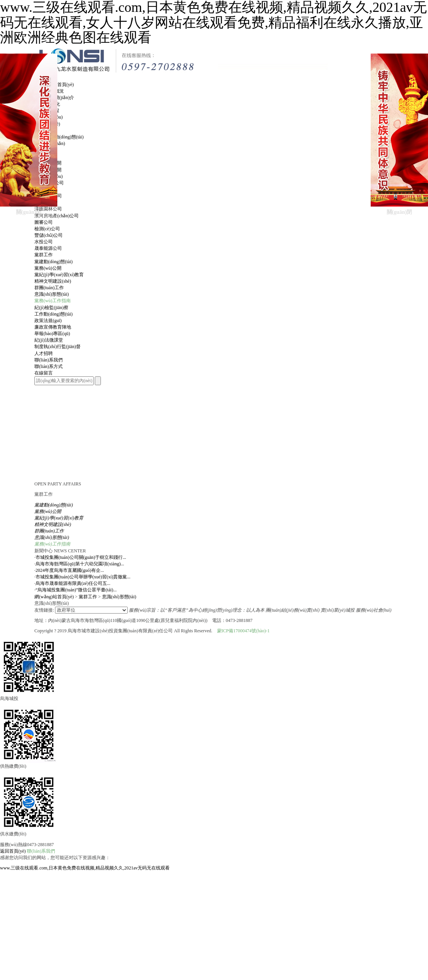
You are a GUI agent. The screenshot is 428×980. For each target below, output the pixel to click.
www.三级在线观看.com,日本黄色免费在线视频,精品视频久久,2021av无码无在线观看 (85, 868)
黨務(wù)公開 (48, 268)
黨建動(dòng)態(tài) (53, 262)
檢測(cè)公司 (47, 229)
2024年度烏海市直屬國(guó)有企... (69, 570)
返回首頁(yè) (13, 851)
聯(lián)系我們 (41, 851)
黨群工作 (88, 597)
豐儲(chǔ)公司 (49, 235)
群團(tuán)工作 (49, 288)
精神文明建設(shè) (53, 281)
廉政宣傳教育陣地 (53, 327)
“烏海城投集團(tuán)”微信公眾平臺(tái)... (75, 590)
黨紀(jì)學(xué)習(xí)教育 (59, 275)
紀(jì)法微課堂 (49, 340)
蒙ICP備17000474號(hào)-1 (243, 631)
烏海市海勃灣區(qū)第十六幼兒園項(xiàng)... (79, 564)
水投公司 (44, 242)
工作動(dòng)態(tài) (53, 314)
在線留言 (44, 373)
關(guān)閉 (29, 212)
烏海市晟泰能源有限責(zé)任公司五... (72, 583)
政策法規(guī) (48, 321)
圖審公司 (44, 222)
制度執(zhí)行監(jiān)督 (58, 347)
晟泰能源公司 (48, 248)
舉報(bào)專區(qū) (52, 334)
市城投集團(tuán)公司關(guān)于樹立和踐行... (80, 557)
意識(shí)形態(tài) (52, 294)
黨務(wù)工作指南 (53, 301)
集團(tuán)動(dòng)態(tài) (59, 137)
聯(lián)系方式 (49, 366)
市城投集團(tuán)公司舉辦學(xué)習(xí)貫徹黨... (82, 577)
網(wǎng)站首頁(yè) (54, 597)
